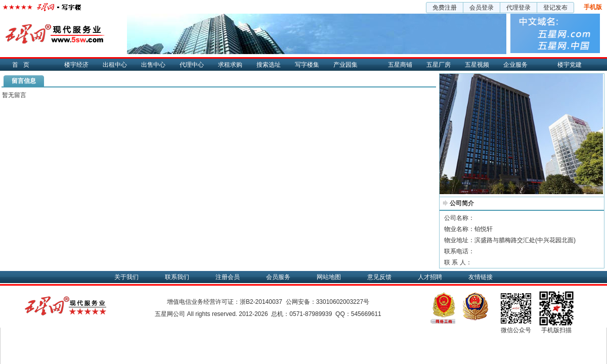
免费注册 (445, 8)
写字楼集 (307, 65)
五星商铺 (400, 65)
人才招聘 (430, 277)
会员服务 (278, 277)
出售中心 (153, 65)
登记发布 (555, 8)
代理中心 (192, 65)
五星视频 (477, 65)
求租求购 (230, 65)
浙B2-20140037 (261, 302)
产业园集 (345, 65)
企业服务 (515, 65)
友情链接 (481, 277)
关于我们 (126, 277)
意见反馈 (379, 277)
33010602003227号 (343, 302)
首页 (23, 65)
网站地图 (329, 277)
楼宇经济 (76, 65)
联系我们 (177, 277)
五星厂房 (439, 65)
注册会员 (228, 277)
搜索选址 (269, 65)
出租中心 (115, 65)
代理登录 (518, 8)
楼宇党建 (570, 65)
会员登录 (482, 8)
